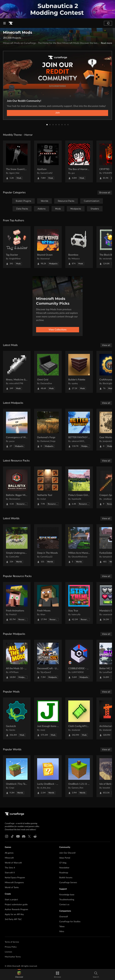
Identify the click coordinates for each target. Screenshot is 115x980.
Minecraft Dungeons (14, 883)
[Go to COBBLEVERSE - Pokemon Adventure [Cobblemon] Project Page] (79, 661)
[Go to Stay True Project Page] (79, 603)
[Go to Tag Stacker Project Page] (17, 247)
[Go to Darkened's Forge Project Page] (48, 430)
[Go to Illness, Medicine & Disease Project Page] (17, 372)
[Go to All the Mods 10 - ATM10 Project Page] (17, 661)
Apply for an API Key (14, 914)
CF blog (63, 863)
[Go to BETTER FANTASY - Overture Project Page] (79, 430)
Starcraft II (10, 873)
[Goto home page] (11, 23)
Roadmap (64, 873)
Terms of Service (12, 942)
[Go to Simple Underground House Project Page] (17, 545)
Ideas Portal (65, 858)
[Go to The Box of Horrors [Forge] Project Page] (79, 161)
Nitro (62, 932)
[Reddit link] (35, 836)
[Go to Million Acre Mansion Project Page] (79, 545)
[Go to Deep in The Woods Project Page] (48, 545)
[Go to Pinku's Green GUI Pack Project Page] (79, 487)
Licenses (8, 952)
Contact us (64, 905)
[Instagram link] (7, 836)
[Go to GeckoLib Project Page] (17, 718)
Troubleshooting (67, 900)
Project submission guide (16, 905)
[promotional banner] (57, 9)
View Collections (58, 330)
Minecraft (9, 858)
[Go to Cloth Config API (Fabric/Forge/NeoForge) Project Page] (79, 718)
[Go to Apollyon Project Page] (48, 161)
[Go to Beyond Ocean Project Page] (48, 247)
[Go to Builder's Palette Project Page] (79, 372)
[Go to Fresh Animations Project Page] (17, 603)
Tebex (62, 927)
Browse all (105, 193)
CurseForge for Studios (70, 922)
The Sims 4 (10, 868)
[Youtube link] (18, 836)
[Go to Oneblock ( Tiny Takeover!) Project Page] (17, 776)
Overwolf (64, 917)
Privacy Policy (11, 947)
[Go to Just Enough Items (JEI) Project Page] (48, 718)
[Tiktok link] (12, 836)
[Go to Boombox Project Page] (79, 247)
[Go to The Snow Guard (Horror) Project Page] (17, 161)
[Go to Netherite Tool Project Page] (48, 487)
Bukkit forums (66, 878)
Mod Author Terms (13, 957)
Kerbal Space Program (15, 878)
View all (106, 345)
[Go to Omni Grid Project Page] (48, 372)
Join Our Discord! (67, 853)
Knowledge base (67, 895)
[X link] (29, 836)
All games (9, 853)
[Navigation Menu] (4, 23)
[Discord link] (24, 836)
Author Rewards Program (16, 910)
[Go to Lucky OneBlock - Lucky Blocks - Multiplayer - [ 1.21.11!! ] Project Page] (48, 776)
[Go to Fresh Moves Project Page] (48, 603)
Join (58, 113)
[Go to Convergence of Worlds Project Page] (17, 430)
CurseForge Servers (68, 883)
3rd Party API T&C (13, 919)
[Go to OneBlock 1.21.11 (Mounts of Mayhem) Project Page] (79, 776)
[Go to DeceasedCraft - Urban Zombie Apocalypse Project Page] (48, 661)
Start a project (11, 900)
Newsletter (64, 868)
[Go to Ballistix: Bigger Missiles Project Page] (17, 487)
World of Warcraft (13, 863)
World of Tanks (12, 888)
